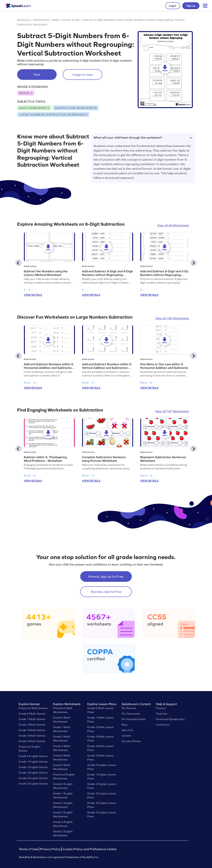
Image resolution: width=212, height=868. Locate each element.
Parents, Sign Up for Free (106, 577)
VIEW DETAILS (33, 295)
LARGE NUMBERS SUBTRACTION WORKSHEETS (53, 115)
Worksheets (41, 20)
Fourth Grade (71, 20)
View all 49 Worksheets (173, 225)
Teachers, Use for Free (106, 592)
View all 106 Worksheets (172, 318)
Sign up (191, 6)
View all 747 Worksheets (172, 411)
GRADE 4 (26, 93)
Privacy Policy (50, 849)
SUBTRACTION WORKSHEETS (76, 108)
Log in (173, 6)
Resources (24, 20)
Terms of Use (29, 849)
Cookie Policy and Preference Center (90, 849)
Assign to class (83, 75)
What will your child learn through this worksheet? (143, 137)
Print (37, 75)
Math (56, 20)
